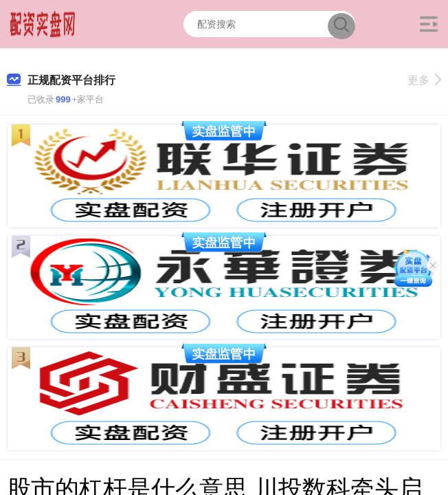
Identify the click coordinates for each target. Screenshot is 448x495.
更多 (424, 80)
